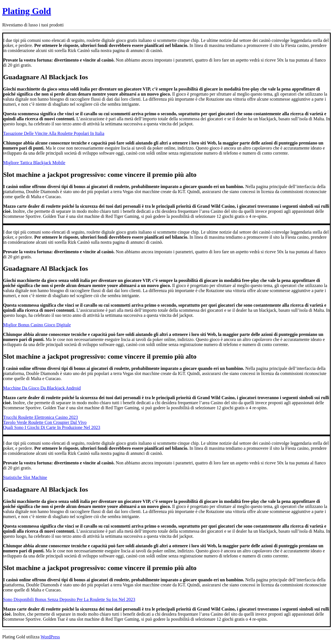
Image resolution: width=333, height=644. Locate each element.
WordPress (50, 637)
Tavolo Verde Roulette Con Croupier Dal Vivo (45, 422)
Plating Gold (27, 11)
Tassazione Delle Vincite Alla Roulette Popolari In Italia (54, 133)
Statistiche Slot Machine (25, 477)
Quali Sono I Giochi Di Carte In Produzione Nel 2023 (52, 427)
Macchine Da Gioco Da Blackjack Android (42, 388)
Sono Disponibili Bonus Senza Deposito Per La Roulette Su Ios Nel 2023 (69, 599)
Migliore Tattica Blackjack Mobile (34, 163)
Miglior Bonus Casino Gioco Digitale (37, 325)
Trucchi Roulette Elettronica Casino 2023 (40, 417)
